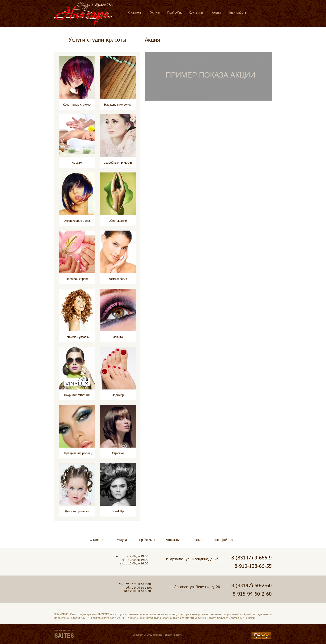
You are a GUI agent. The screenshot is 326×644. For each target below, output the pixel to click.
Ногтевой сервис (77, 279)
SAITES (64, 635)
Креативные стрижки (77, 104)
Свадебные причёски (118, 163)
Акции (216, 12)
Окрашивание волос (77, 221)
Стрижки (118, 453)
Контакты (196, 12)
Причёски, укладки (77, 337)
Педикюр (118, 395)
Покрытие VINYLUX (77, 395)
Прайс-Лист (176, 12)
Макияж (118, 337)
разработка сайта (64, 630)
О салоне (135, 12)
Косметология (118, 279)
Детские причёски (77, 511)
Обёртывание (118, 221)
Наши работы (237, 12)
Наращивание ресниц (77, 453)
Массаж (77, 163)
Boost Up (118, 511)
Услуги (155, 12)
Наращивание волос (118, 104)
